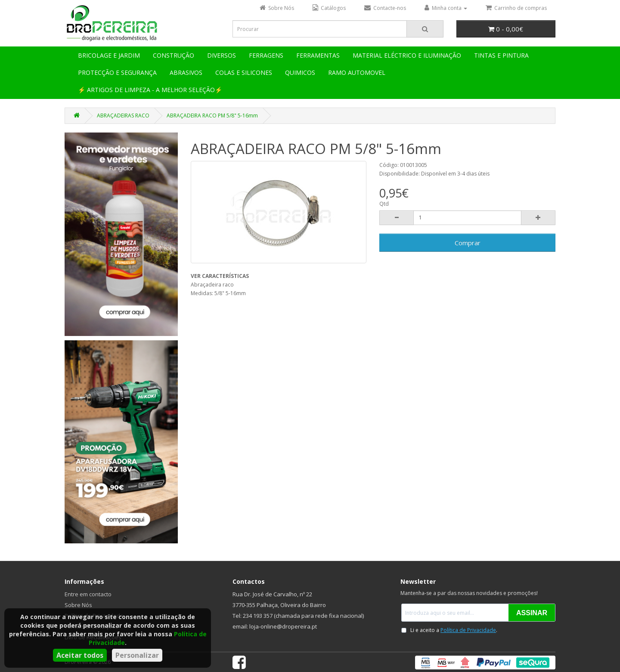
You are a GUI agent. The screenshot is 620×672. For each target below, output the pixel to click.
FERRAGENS (266, 55)
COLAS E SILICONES (244, 72)
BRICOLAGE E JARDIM (109, 55)
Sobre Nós (78, 605)
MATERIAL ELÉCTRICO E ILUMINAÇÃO (407, 55)
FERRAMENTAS (318, 55)
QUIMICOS (300, 72)
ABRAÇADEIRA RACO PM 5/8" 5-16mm (212, 116)
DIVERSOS (222, 55)
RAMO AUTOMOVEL (357, 72)
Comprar (468, 243)
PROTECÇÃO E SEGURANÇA (117, 72)
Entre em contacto (88, 594)
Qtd (384, 204)
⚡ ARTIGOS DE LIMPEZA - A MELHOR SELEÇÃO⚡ (150, 90)
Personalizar (137, 655)
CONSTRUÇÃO (174, 55)
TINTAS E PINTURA (501, 55)
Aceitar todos (80, 655)
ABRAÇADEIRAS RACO (123, 116)
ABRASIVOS (186, 72)
